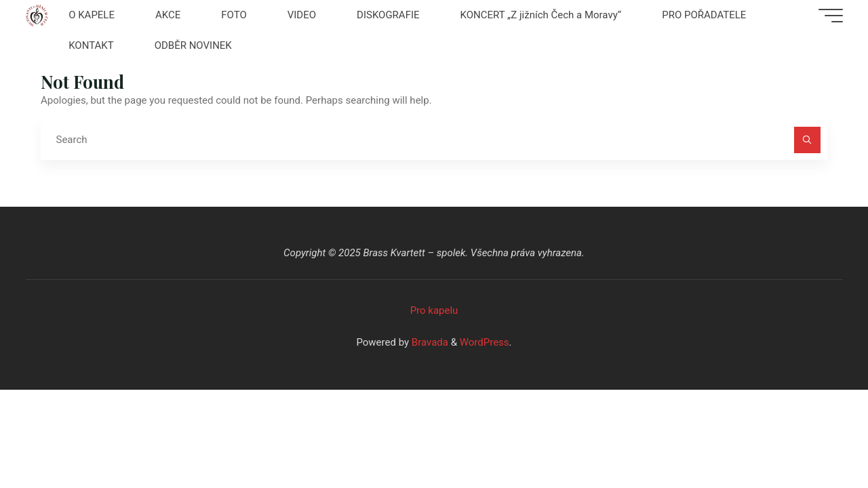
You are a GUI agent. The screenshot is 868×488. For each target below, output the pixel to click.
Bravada (429, 342)
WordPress (485, 342)
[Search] (807, 140)
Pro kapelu (434, 310)
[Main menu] (831, 16)
